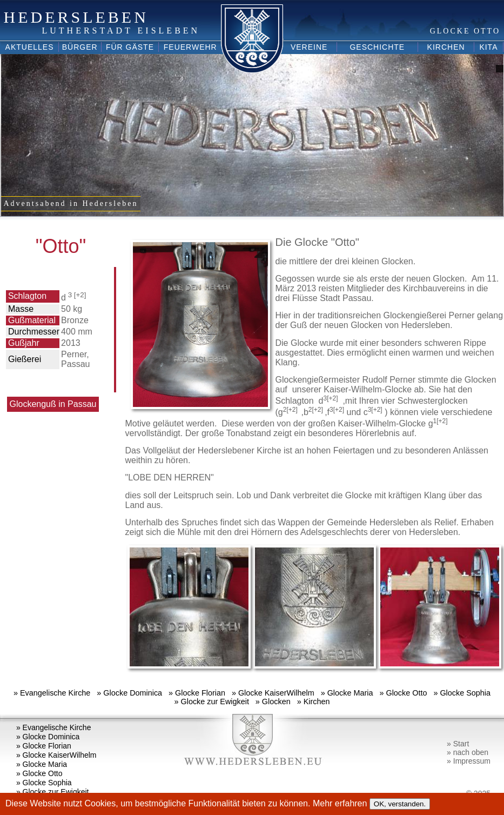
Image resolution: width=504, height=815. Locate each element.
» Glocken (273, 702)
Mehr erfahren (341, 803)
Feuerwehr (190, 47)
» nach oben (468, 752)
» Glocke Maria (347, 693)
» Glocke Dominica (129, 693)
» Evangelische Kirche (52, 693)
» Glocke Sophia (462, 693)
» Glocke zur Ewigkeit (212, 702)
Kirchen (446, 47)
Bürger (80, 47)
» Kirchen (314, 702)
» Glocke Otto (403, 693)
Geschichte (377, 47)
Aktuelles (30, 47)
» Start (458, 744)
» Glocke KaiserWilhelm (273, 693)
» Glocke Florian (197, 693)
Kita (488, 47)
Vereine (309, 47)
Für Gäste (130, 47)
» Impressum (469, 761)
